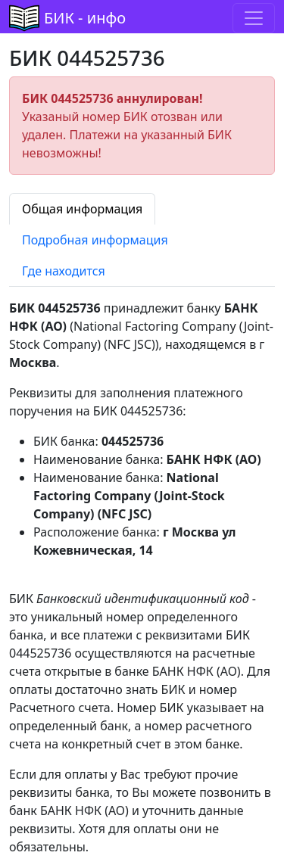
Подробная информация (95, 240)
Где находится (64, 271)
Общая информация (82, 209)
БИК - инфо (85, 18)
